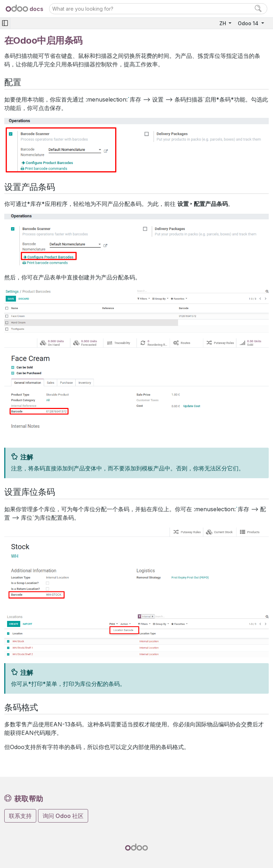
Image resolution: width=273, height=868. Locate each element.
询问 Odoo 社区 (63, 816)
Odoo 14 (249, 23)
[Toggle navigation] (5, 23)
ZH (223, 23)
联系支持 (20, 816)
